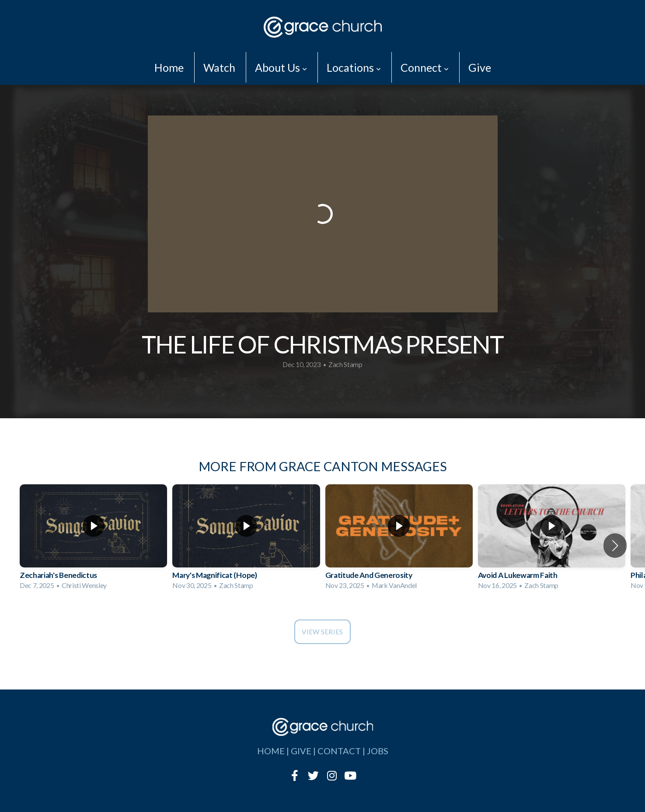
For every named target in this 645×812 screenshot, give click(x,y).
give (301, 751)
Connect (425, 67)
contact (339, 751)
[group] (93, 540)
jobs (378, 751)
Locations (354, 67)
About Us (281, 67)
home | (274, 751)
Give (480, 67)
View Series (322, 632)
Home (169, 67)
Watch (219, 67)
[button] (615, 546)
